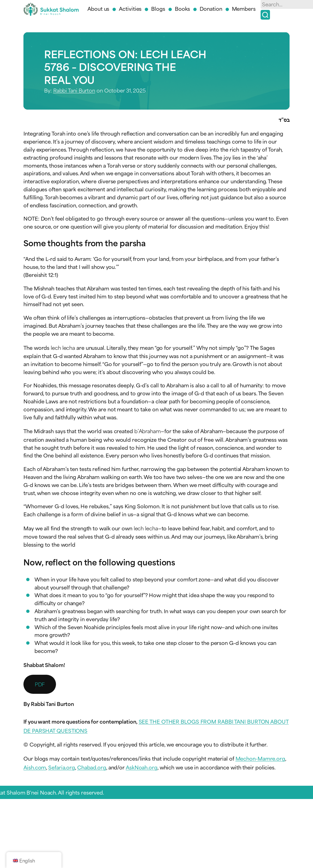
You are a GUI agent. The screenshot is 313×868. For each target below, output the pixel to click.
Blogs (158, 8)
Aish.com (35, 767)
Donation (211, 8)
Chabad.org (92, 767)
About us (98, 8)
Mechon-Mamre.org (260, 758)
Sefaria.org (62, 767)
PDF (40, 684)
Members (244, 8)
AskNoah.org (142, 767)
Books (183, 8)
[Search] (265, 15)
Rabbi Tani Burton (74, 90)
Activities (130, 8)
